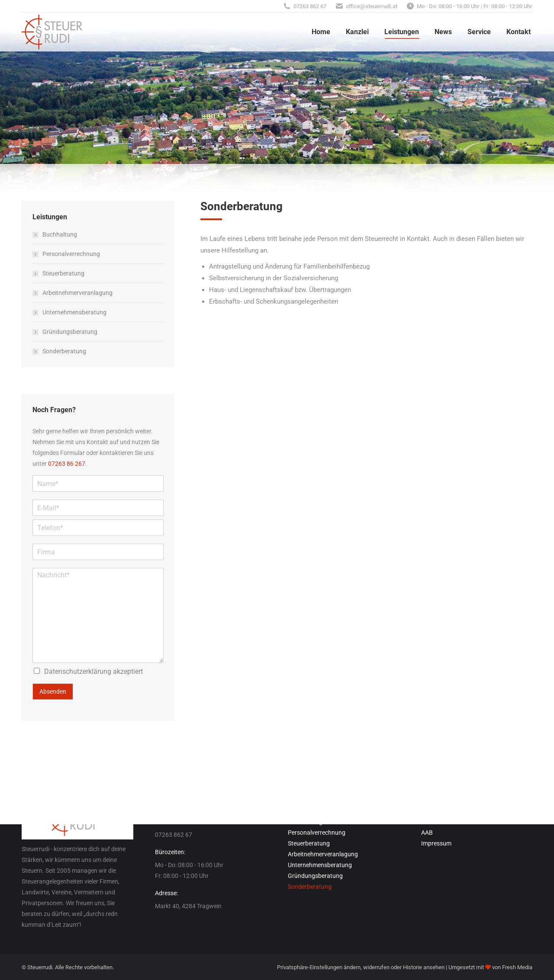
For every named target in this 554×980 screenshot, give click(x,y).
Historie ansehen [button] (424, 967)
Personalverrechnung (71, 254)
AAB (427, 833)
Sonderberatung (64, 351)
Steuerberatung (63, 273)
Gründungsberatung (70, 332)
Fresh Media (517, 967)
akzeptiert (93, 671)
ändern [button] (352, 967)
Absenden (53, 692)
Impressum (436, 843)
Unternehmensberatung (74, 312)
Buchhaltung (60, 234)
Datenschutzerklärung (78, 671)
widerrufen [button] (376, 967)
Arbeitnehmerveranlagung (77, 293)
